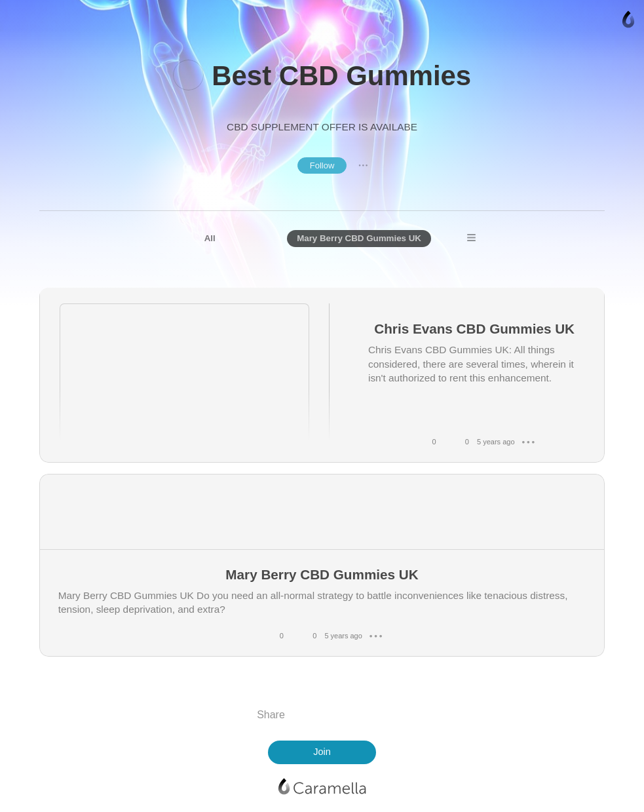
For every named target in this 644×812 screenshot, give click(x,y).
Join (322, 752)
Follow (322, 165)
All (210, 238)
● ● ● (363, 165)
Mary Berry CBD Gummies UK (359, 238)
